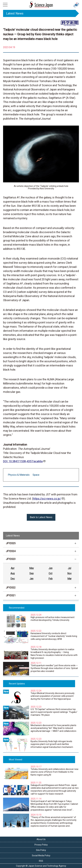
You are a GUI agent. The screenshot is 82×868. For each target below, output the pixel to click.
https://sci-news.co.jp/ (47, 499)
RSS (41, 861)
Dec (13, 579)
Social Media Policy (41, 856)
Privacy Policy (41, 845)
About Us (41, 839)
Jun (51, 568)
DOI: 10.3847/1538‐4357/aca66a (23, 461)
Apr (13, 568)
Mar (69, 579)
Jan (31, 579)
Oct (50, 573)
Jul (69, 568)
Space (36, 475)
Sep (32, 573)
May (32, 568)
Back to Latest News (41, 517)
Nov (69, 573)
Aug (13, 573)
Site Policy (41, 850)
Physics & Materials (19, 475)
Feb (51, 579)
